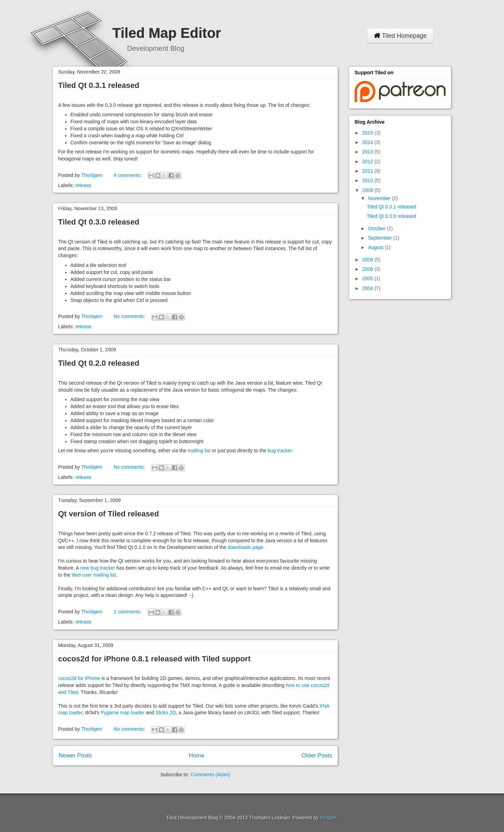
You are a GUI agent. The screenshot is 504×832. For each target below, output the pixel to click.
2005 (368, 279)
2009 (368, 190)
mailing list (199, 451)
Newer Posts (75, 755)
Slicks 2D (166, 713)
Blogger (328, 818)
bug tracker (280, 451)
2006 (368, 269)
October (377, 228)
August (376, 247)
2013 (368, 152)
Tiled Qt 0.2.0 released (99, 363)
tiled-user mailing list (94, 575)
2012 (368, 161)
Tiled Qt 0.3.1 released (99, 85)
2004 (368, 288)
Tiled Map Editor (167, 33)
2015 (368, 133)
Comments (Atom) (210, 775)
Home (197, 755)
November (380, 198)
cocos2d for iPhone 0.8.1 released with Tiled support (154, 659)
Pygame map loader (123, 713)
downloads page (245, 547)
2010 (368, 180)
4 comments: (128, 175)
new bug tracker (98, 568)
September (380, 238)
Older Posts (317, 755)
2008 (368, 260)
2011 (368, 171)
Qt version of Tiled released (108, 514)
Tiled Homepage (400, 36)
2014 (368, 142)
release (83, 185)
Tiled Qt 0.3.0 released (99, 222)
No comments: (130, 316)
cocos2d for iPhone (79, 678)
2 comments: (128, 612)
